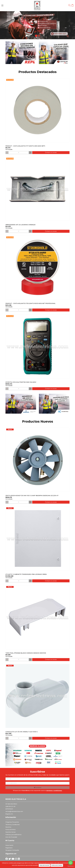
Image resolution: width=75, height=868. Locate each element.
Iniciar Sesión (9, 845)
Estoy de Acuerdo (44, 865)
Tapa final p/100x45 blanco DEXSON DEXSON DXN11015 (26, 653)
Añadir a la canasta (51, 153)
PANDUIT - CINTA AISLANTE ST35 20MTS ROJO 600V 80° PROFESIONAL (30, 303)
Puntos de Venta (10, 830)
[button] (6, 25)
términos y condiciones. (54, 791)
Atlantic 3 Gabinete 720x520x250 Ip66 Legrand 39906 (26, 574)
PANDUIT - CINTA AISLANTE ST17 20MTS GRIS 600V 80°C (25, 146)
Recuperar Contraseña (12, 850)
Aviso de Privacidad (11, 837)
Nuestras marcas (11, 832)
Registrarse (9, 848)
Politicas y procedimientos (13, 835)
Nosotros (8, 827)
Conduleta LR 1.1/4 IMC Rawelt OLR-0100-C (22, 732)
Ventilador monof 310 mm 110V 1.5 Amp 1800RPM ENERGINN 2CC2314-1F (32, 496)
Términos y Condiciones (13, 825)
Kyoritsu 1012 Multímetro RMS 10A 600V (21, 382)
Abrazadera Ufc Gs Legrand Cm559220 (20, 225)
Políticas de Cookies (57, 865)
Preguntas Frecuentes (12, 822)
